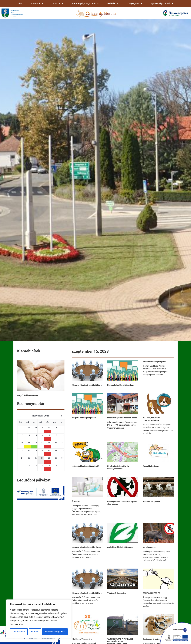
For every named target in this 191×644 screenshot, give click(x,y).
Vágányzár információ (117, 593)
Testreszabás (19, 632)
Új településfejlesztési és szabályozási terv (118, 467)
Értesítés (76, 501)
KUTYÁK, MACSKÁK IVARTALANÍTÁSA (152, 419)
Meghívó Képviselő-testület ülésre (87, 547)
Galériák (113, 3)
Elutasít (35, 632)
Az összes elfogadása (55, 632)
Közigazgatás (134, 3)
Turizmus (57, 3)
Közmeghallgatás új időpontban (121, 385)
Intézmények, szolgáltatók (85, 3)
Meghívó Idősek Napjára (28, 395)
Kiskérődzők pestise (152, 501)
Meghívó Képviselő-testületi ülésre (87, 385)
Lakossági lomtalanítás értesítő (85, 466)
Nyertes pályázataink (162, 3)
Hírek (20, 3)
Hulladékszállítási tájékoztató (120, 547)
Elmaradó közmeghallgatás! (155, 362)
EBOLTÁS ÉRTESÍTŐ (151, 593)
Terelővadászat (149, 547)
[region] (39, 619)
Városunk (37, 3)
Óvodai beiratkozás (151, 466)
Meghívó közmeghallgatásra (84, 418)
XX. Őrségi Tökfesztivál (82, 639)
